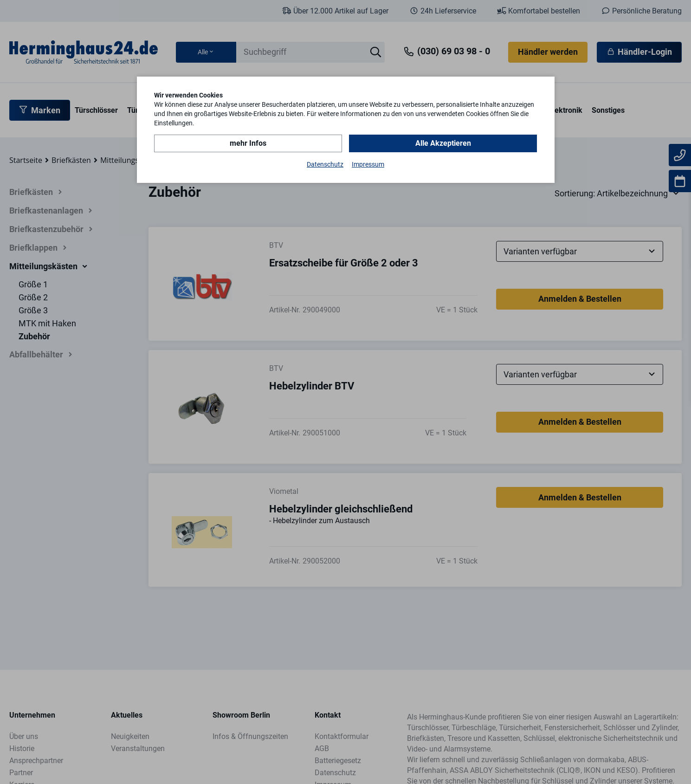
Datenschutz (325, 164)
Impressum (368, 164)
